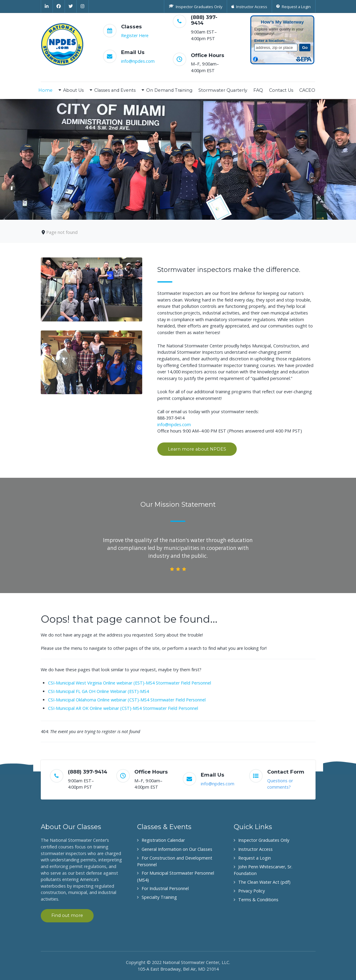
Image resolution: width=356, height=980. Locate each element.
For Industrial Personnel (165, 888)
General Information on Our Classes (177, 849)
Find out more (67, 915)
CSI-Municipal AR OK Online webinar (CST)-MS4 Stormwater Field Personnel (123, 708)
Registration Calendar (163, 840)
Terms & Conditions (258, 900)
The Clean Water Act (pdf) (264, 882)
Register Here (135, 35)
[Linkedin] (47, 6)
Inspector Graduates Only (264, 840)
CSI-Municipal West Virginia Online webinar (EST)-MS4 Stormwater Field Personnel (130, 683)
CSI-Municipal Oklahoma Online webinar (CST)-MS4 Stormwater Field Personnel (127, 700)
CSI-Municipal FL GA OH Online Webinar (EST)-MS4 (98, 691)
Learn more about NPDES (197, 449)
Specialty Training (159, 897)
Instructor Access (255, 849)
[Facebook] (59, 6)
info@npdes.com (138, 61)
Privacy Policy (252, 891)
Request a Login (255, 858)
